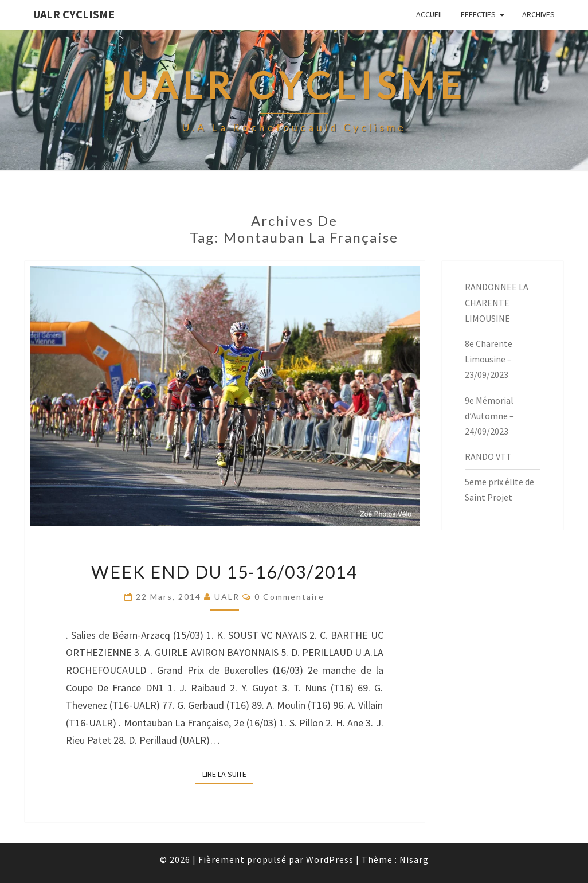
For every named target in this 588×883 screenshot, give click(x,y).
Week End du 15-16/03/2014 (224, 572)
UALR (227, 597)
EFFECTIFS (478, 14)
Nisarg (414, 859)
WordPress (330, 859)
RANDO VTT (488, 456)
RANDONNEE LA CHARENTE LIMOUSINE (497, 302)
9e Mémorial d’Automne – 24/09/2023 (489, 416)
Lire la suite (228, 773)
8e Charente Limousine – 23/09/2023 (489, 359)
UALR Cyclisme (74, 14)
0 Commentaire (289, 597)
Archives (538, 14)
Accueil (430, 14)
